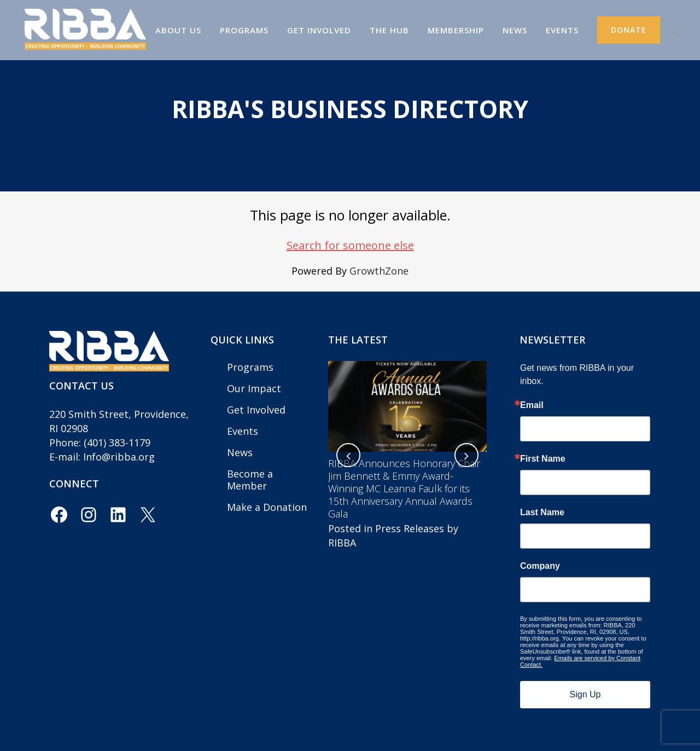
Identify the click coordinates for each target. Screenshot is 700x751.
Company (540, 566)
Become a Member (250, 480)
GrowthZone (379, 271)
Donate (619, 30)
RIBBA (342, 543)
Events (243, 431)
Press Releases (410, 528)
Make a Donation (267, 507)
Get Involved (256, 410)
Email (532, 405)
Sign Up (585, 694)
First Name (543, 459)
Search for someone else (350, 245)
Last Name (542, 513)
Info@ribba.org (119, 457)
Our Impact (254, 388)
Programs (250, 367)
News (240, 452)
